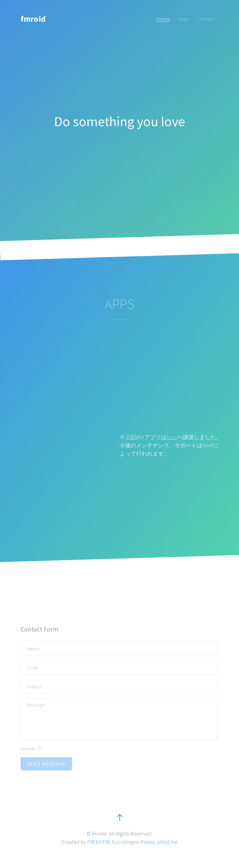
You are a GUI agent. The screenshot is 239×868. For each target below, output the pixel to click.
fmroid (33, 19)
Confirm (28, 754)
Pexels (148, 842)
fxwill (172, 437)
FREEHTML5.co (104, 842)
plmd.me (167, 842)
